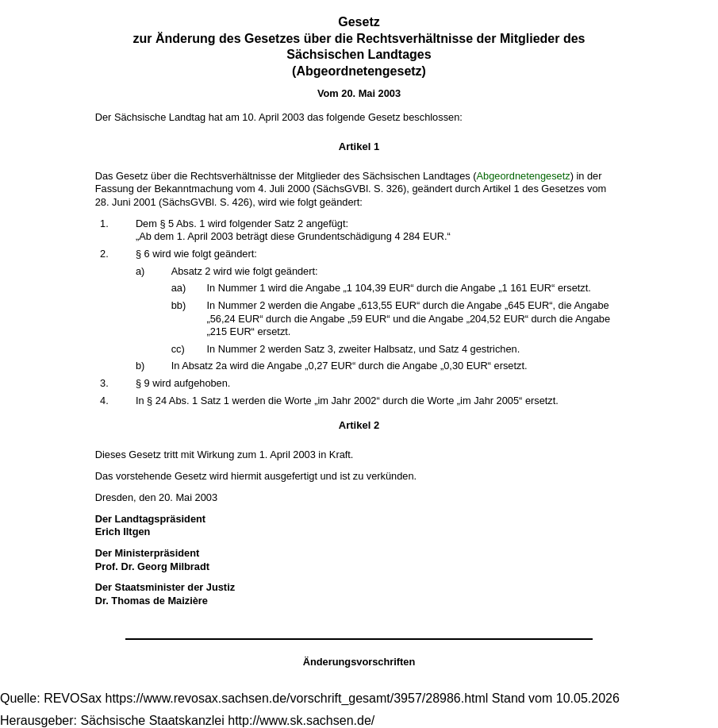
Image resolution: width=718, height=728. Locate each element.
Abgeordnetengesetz (524, 176)
